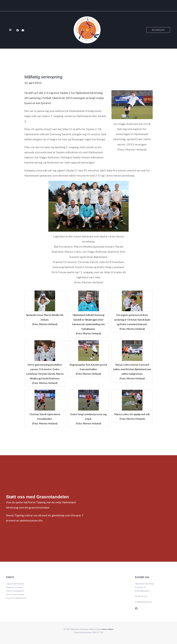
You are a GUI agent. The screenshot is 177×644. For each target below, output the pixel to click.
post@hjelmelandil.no (144, 602)
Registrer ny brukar (14, 587)
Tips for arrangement (15, 591)
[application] (127, 7)
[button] (158, 30)
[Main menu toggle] (10, 30)
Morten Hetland (108, 629)
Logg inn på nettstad (15, 584)
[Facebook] (18, 30)
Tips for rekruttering (15, 594)
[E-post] (23, 30)
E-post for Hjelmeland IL (16, 598)
